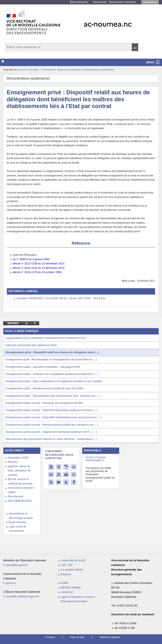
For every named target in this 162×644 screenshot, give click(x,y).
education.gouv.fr (17, 565)
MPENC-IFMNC (71, 588)
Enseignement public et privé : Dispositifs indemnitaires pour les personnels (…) (53, 417)
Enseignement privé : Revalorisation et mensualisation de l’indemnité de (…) (51, 359)
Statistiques (150, 2)
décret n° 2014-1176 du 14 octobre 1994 (37, 272)
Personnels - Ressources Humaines (115, 2)
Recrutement (16, 496)
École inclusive (18, 522)
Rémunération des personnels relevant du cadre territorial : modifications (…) (52, 439)
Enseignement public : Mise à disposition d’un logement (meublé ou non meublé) (54, 381)
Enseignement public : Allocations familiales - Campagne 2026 (43, 367)
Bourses (13, 462)
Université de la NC (73, 560)
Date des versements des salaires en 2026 (31, 345)
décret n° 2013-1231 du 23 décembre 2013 (39, 268)
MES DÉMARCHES (20, 501)
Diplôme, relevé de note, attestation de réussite (19, 471)
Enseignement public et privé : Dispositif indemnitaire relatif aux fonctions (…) (52, 410)
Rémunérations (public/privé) (99, 70)
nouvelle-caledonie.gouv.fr (22, 596)
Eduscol (66, 574)
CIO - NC (67, 565)
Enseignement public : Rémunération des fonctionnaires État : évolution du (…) (53, 396)
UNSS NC (67, 592)
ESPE (65, 583)
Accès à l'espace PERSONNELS (96, 459)
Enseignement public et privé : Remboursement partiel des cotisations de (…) (52, 425)
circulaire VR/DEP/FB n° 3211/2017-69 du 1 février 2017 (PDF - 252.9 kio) (61, 298)
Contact (50, 637)
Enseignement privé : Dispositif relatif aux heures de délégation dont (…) (52, 352)
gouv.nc (11, 583)
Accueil (21, 70)
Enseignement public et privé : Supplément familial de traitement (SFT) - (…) (51, 432)
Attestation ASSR (18, 458)
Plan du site (77, 637)
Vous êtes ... (35, 70)
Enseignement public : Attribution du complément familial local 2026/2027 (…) (52, 374)
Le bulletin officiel (72, 570)
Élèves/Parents (79, 2)
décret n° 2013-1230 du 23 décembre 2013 (39, 263)
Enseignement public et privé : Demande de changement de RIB (44, 403)
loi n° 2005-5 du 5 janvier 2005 (31, 259)
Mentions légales (110, 637)
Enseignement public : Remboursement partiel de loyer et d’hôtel (44, 388)
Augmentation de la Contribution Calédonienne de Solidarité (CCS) (45, 338)
